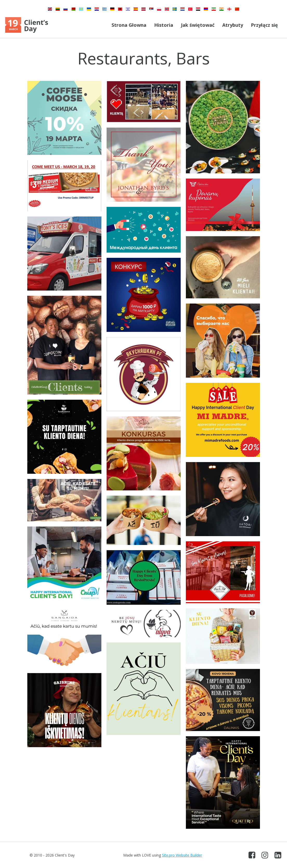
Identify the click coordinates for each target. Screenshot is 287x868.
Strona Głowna (129, 25)
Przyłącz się (264, 25)
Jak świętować (198, 25)
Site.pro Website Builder (182, 855)
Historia (164, 25)
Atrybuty (233, 25)
